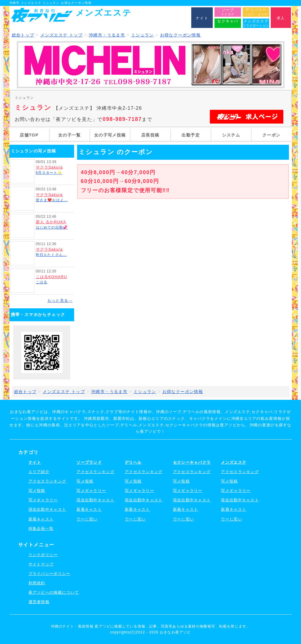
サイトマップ (41, 564)
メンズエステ (234, 462)
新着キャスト (41, 519)
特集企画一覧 (41, 529)
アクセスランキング (48, 481)
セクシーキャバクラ (192, 462)
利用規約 (37, 583)
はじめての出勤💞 (52, 227)
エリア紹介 (39, 472)
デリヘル (133, 462)
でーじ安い (87, 519)
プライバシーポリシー (50, 574)
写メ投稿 (37, 491)
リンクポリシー (43, 555)
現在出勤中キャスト (48, 509)
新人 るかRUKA (51, 222)
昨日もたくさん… (51, 255)
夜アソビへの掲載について (54, 592)
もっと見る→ (60, 301)
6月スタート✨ (49, 173)
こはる (42, 282)
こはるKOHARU (51, 277)
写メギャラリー (43, 500)
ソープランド (89, 462)
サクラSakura (49, 167)
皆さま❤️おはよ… (52, 200)
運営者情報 (39, 602)
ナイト (35, 462)
